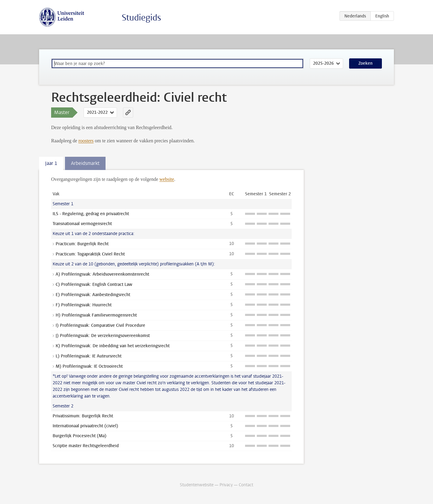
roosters (86, 141)
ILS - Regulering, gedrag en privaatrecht (91, 214)
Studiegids (141, 18)
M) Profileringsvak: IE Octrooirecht (89, 366)
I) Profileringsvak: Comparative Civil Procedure (100, 325)
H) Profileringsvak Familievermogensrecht (96, 315)
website (167, 179)
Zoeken (365, 63)
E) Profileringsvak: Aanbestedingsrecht (93, 295)
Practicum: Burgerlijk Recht (82, 244)
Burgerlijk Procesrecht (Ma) (80, 436)
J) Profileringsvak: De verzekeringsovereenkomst (103, 336)
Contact (246, 485)
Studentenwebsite (197, 485)
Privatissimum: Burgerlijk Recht (83, 416)
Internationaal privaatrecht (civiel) (85, 426)
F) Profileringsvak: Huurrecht (84, 305)
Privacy (226, 485)
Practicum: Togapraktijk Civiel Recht (90, 254)
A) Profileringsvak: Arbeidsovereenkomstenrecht (102, 274)
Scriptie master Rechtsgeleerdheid (86, 446)
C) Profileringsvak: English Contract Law (94, 284)
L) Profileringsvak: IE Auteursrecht (89, 356)
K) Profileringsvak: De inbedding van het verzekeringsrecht (113, 346)
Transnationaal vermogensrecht (82, 224)
